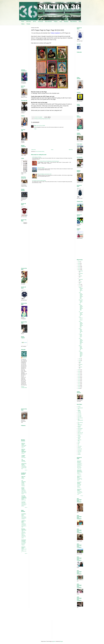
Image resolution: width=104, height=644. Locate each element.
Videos (23, 24)
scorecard (80, 450)
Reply (35, 129)
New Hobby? (24, 458)
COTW (79, 407)
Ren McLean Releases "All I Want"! (80, 479)
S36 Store (29, 22)
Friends (28, 24)
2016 (79, 376)
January (80, 367)
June (80, 286)
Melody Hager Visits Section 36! (81, 348)
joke (79, 444)
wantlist (79, 454)
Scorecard (40, 22)
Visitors (56, 22)
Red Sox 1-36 (80, 433)
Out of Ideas (24, 462)
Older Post (71, 150)
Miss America (74, 22)
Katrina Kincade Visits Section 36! (81, 289)
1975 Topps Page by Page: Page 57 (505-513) (81, 354)
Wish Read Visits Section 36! (81, 301)
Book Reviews (48, 22)
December (81, 271)
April (80, 360)
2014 (79, 379)
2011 (79, 384)
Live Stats (80, 417)
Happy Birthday (79, 411)
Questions (80, 430)
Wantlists (66, 22)
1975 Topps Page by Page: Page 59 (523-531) (81, 324)
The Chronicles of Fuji (24, 482)
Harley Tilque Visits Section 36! (81, 331)
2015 (79, 378)
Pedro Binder (80, 429)
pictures (79, 448)
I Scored (79, 412)
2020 (79, 370)
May (80, 359)
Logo (61, 22)
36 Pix (34, 22)
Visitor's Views (79, 438)
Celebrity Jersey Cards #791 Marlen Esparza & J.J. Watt (24, 525)
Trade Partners (79, 436)
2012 (79, 382)
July (80, 284)
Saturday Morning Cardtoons (23, 485)
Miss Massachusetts (80, 420)
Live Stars (80, 415)
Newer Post (33, 150)
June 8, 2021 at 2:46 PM (41, 126)
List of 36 (79, 414)
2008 (79, 388)
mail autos (80, 446)
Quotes (79, 431)
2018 (79, 373)
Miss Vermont (80, 423)
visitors (79, 453)
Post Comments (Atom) (40, 152)
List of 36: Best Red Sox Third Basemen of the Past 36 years (48, 161)
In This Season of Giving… (37, 157)
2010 (79, 385)
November (81, 273)
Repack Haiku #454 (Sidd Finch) (24, 446)
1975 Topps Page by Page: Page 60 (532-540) (81, 307)
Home (23, 22)
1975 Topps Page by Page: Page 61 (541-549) (81, 296)
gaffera (54, 641)
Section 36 (24, 358)
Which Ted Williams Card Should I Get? (45, 174)
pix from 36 (80, 449)
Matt (35, 126)
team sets (80, 452)
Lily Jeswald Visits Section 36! (81, 314)
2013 (79, 381)
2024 (79, 265)
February (81, 364)
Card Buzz (23, 502)
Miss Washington (80, 424)
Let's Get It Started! (41, 168)
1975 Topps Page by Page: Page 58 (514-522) (81, 341)
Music (80, 22)
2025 (79, 263)
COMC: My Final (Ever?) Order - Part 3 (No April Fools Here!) (24, 492)
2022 (79, 268)
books (79, 442)
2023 (79, 266)
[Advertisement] (52, 195)
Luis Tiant (49, 119)
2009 (79, 387)
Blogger (62, 641)
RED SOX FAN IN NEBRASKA (24, 450)
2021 (79, 270)
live (78, 445)
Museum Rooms (79, 427)
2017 (79, 374)
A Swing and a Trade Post (80, 336)
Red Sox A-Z (80, 434)
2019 (79, 371)
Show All (26, 470)
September (81, 279)
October (80, 276)
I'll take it (23, 479)
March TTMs (24, 500)
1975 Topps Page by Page (42, 119)
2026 (79, 262)
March (80, 362)
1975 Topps (36, 119)
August (80, 282)
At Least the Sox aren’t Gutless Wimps (39, 181)
